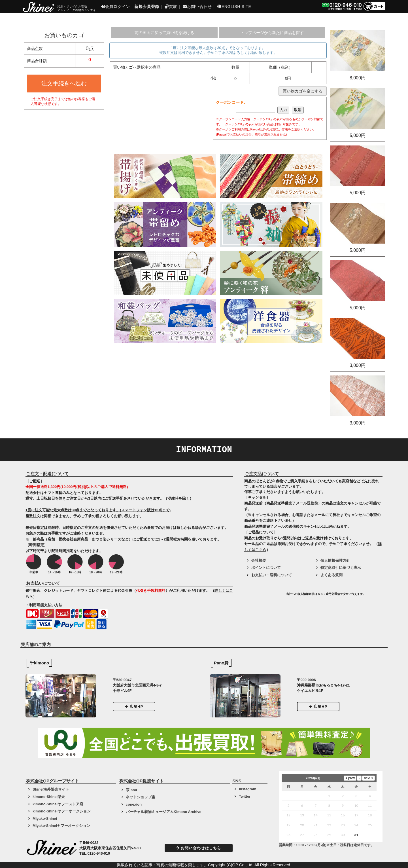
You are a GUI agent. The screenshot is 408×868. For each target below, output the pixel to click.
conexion (134, 804)
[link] (265, 596)
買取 (171, 7)
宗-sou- (132, 790)
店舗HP (134, 707)
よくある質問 (331, 575)
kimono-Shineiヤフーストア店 (58, 804)
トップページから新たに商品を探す (272, 33)
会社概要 (259, 560)
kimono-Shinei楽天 (49, 797)
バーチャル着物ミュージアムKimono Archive (164, 812)
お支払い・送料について (272, 575)
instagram (247, 789)
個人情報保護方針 (335, 560)
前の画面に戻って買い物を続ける (164, 33)
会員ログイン (115, 7)
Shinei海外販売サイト (51, 789)
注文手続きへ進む (64, 83)
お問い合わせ (197, 7)
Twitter (245, 796)
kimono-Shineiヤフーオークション (62, 811)
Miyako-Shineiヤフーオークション (61, 826)
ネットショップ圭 (141, 797)
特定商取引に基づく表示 (341, 568)
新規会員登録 (147, 7)
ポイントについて (266, 568)
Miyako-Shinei (45, 819)
